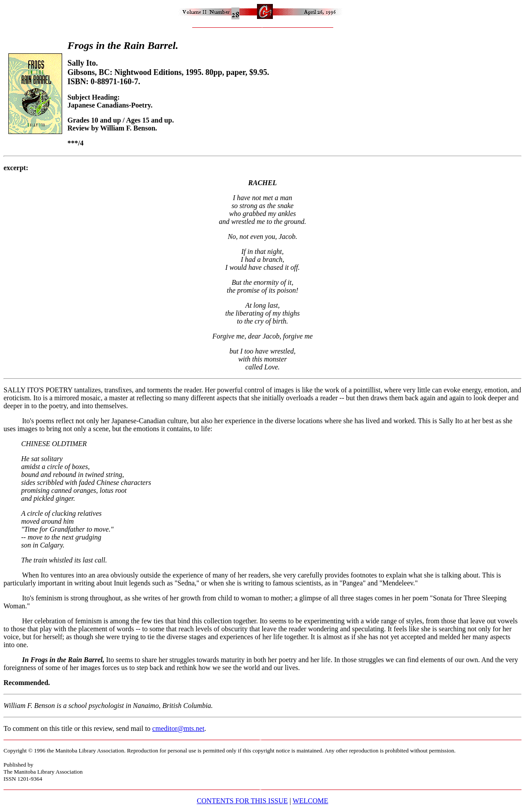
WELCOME (311, 801)
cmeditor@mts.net (178, 728)
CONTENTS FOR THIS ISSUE (242, 801)
